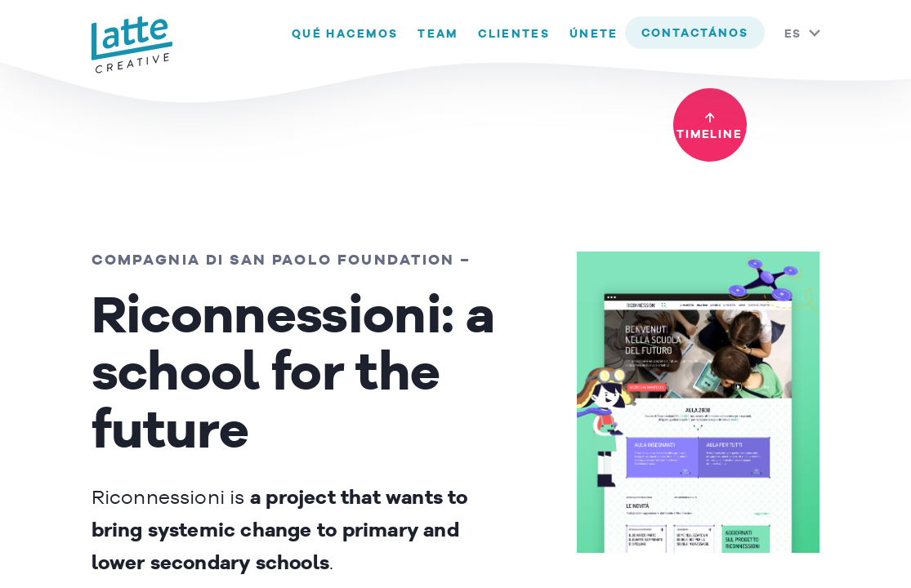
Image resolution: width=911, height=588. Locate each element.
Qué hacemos (345, 34)
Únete (594, 34)
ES (793, 34)
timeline (709, 135)
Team (438, 34)
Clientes (514, 34)
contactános (695, 33)
